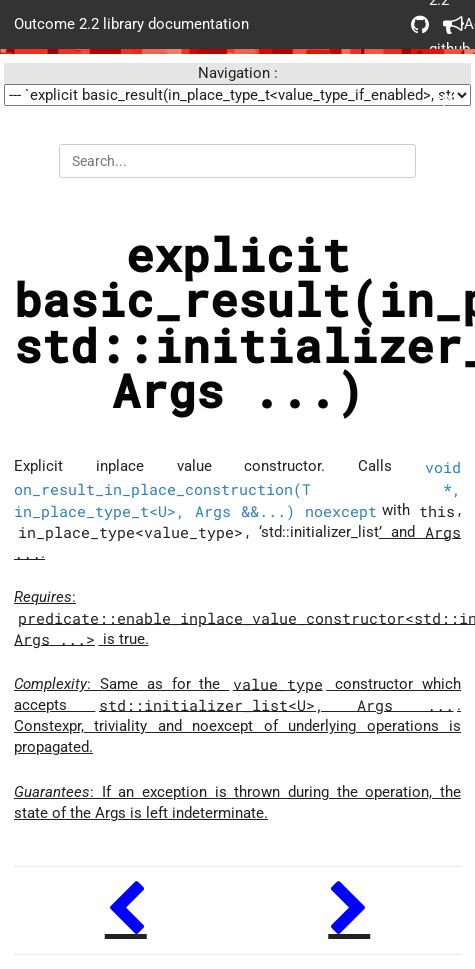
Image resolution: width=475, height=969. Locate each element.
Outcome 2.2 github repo (420, 24)
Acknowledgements (452, 24)
